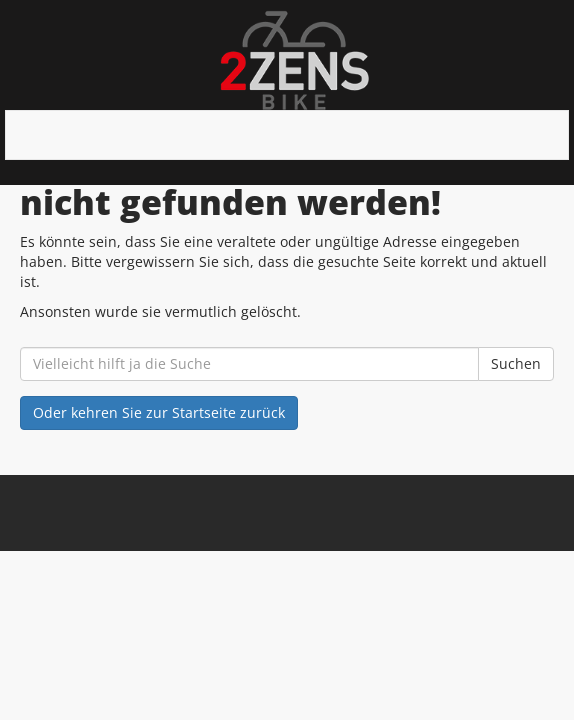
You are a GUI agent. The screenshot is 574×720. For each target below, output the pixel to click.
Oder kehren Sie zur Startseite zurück (159, 412)
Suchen (516, 363)
